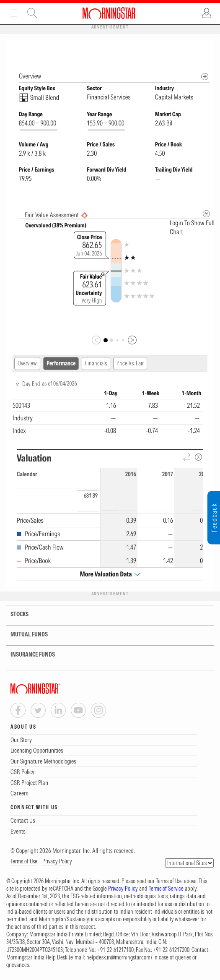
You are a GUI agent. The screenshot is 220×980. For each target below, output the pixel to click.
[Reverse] (187, 458)
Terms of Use (24, 862)
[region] (108, 413)
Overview (27, 364)
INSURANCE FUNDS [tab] (27, 655)
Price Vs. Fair (130, 364)
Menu (14, 13)
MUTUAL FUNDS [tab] (24, 635)
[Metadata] (206, 214)
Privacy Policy (57, 862)
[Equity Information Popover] (204, 47)
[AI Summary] (84, 216)
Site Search (32, 13)
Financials (96, 364)
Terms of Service (166, 889)
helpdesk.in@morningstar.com (118, 958)
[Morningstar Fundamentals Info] (205, 77)
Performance (61, 364)
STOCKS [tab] (14, 615)
